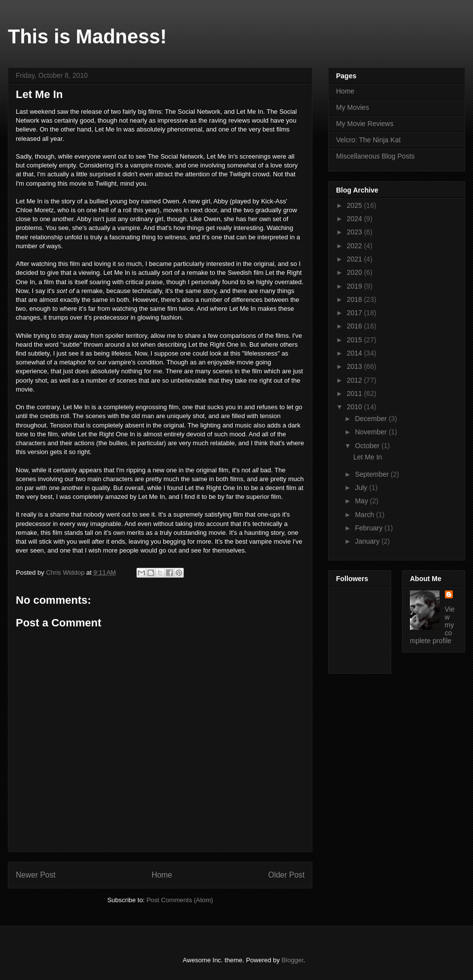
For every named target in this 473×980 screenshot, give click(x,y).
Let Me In (368, 457)
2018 (355, 299)
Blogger (292, 960)
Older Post (286, 875)
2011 (355, 393)
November (372, 432)
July (362, 488)
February (370, 528)
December (372, 419)
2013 (355, 366)
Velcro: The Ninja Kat (368, 140)
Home (162, 875)
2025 (355, 205)
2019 (355, 286)
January (368, 541)
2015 (355, 340)
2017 (355, 313)
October (368, 446)
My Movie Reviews (365, 124)
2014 (355, 353)
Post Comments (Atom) (180, 900)
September (372, 474)
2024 (355, 219)
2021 (355, 259)
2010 (355, 407)
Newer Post (36, 875)
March (365, 515)
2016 (355, 326)
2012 (355, 380)
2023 (355, 232)
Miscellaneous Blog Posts (375, 156)
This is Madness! (87, 36)
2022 (355, 246)
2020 (355, 272)
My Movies (353, 107)
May (362, 501)
